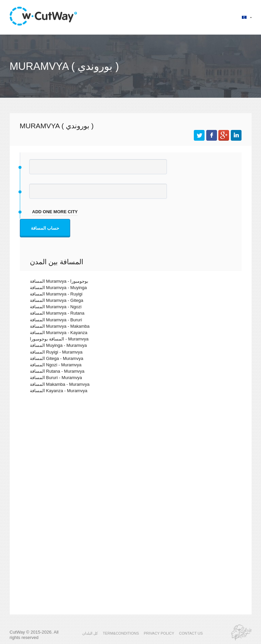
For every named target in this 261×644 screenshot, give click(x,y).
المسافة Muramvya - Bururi (56, 320)
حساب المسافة (45, 228)
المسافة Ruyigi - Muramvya (56, 352)
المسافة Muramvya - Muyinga (58, 288)
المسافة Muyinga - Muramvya (58, 345)
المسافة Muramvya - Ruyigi (56, 294)
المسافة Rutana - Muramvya (57, 371)
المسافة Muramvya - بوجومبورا (59, 281)
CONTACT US (191, 633)
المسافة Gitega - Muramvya (57, 358)
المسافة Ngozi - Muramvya (56, 365)
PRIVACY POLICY (159, 633)
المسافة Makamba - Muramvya (60, 384)
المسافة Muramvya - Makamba (60, 326)
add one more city (55, 212)
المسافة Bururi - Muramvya (56, 378)
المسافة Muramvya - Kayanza (59, 333)
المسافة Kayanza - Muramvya (59, 391)
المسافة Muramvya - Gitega (57, 300)
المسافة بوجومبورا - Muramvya (59, 339)
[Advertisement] (131, 457)
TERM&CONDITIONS (121, 633)
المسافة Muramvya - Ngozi (56, 307)
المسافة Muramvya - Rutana (57, 313)
